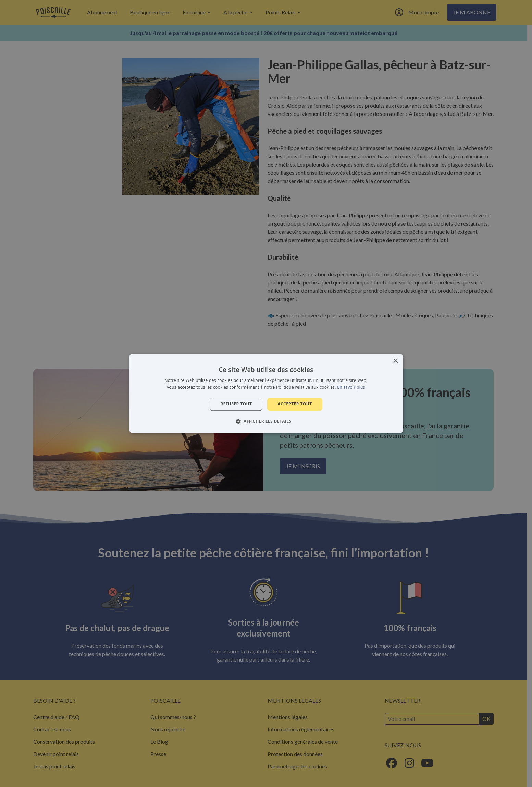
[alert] (266, 393)
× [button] (395, 361)
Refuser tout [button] (236, 404)
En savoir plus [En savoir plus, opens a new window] (351, 388)
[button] (266, 421)
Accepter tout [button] (295, 404)
